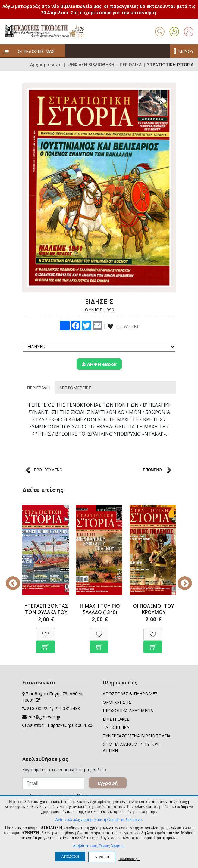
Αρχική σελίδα (46, 65)
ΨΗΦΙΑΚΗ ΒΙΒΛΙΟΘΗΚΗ (91, 65)
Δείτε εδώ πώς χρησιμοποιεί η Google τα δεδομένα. (99, 820)
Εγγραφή (108, 783)
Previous (18, 579)
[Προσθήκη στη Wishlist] (46, 631)
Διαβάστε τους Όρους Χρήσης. (99, 846)
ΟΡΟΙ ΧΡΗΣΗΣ (117, 702)
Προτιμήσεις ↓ (129, 859)
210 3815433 (67, 708)
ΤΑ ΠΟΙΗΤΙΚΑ (116, 727)
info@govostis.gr (44, 717)
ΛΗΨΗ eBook (99, 364)
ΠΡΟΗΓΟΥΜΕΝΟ (48, 470)
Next (181, 579)
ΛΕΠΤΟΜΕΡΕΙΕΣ (75, 388)
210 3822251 (39, 708)
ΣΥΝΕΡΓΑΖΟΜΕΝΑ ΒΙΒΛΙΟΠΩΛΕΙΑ (137, 736)
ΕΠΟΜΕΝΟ (152, 470)
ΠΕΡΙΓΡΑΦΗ (39, 388)
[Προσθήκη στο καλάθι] (46, 644)
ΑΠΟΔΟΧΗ (70, 857)
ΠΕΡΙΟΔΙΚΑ (131, 65)
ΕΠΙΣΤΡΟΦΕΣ (116, 719)
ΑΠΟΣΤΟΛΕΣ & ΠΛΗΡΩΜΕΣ (130, 694)
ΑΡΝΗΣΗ (102, 857)
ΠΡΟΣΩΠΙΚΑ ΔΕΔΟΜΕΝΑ (128, 710)
